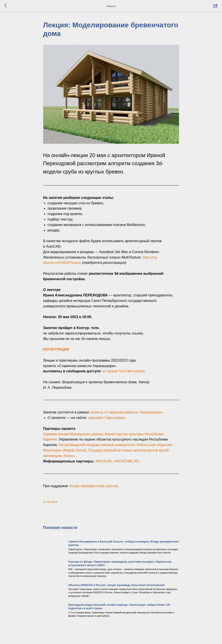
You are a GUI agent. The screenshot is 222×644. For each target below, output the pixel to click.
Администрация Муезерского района (73, 434)
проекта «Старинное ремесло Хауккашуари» (127, 412)
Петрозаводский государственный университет (97, 445)
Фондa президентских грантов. (94, 486)
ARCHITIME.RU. (127, 461)
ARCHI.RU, (104, 461)
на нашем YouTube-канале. (124, 371)
